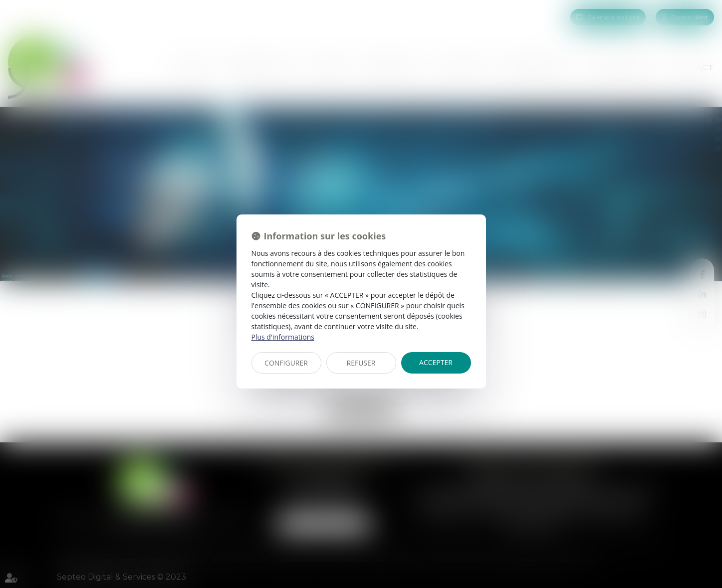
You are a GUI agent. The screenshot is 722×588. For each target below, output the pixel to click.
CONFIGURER (286, 363)
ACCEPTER (436, 362)
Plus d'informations (283, 337)
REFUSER (361, 363)
